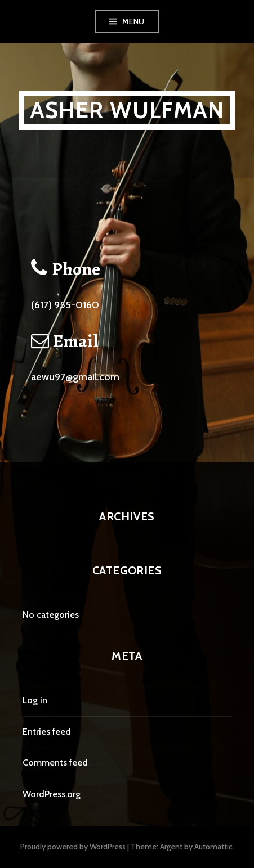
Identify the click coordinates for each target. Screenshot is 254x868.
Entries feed (47, 732)
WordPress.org (52, 794)
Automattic (213, 847)
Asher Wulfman (127, 110)
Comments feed (55, 763)
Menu (133, 21)
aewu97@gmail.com (75, 377)
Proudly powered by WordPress (73, 847)
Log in (35, 700)
